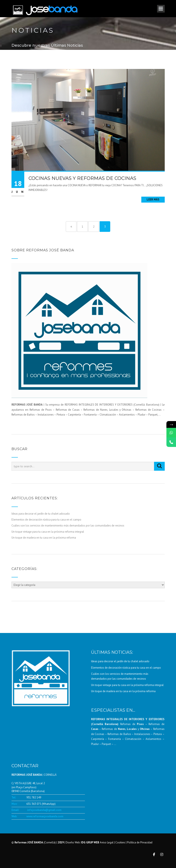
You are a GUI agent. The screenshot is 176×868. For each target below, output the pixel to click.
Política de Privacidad (140, 842)
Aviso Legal (107, 842)
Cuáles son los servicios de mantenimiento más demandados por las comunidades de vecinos (68, 526)
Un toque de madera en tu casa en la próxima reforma (44, 538)
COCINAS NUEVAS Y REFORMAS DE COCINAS (82, 178)
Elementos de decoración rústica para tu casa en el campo (46, 520)
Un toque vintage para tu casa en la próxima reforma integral (48, 532)
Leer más (153, 199)
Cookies (120, 842)
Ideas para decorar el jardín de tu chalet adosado (41, 514)
